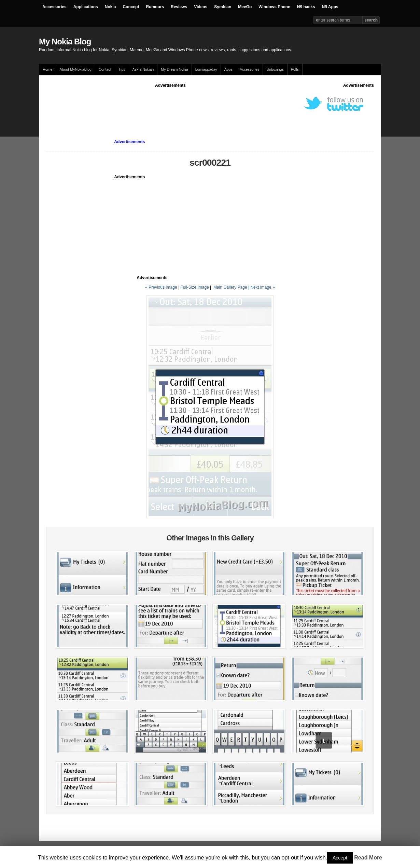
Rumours (155, 7)
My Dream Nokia (174, 69)
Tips (122, 69)
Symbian (223, 7)
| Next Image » (262, 287)
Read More (368, 858)
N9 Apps (330, 7)
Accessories (54, 7)
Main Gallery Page (230, 287)
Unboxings (275, 69)
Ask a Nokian (143, 69)
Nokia (110, 7)
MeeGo (245, 7)
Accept (340, 858)
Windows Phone (274, 7)
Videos (201, 7)
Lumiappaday (206, 69)
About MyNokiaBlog (75, 69)
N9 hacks (306, 7)
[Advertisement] (170, 104)
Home (47, 69)
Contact (105, 69)
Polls (295, 69)
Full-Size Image (194, 287)
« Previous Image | (163, 287)
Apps (228, 69)
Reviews (179, 7)
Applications (86, 7)
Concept (131, 7)
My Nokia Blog (65, 42)
